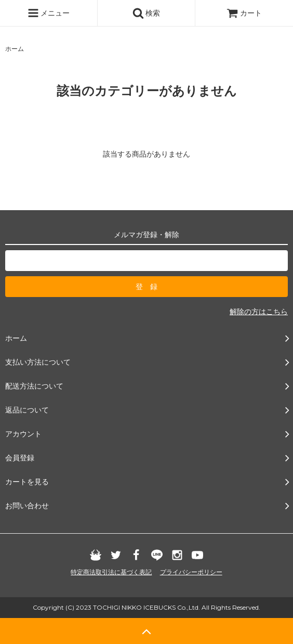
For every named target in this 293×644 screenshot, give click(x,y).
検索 (146, 13)
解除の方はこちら (259, 312)
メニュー (49, 13)
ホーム (15, 49)
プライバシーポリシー (191, 572)
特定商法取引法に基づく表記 (111, 572)
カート (244, 13)
